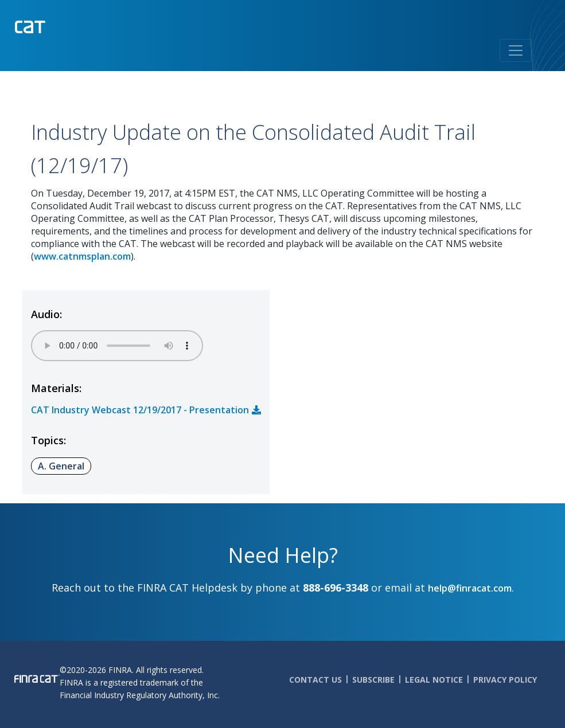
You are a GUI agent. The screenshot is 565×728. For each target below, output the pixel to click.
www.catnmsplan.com (82, 256)
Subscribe (373, 680)
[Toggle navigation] (516, 50)
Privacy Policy (505, 680)
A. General (61, 466)
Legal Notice (434, 680)
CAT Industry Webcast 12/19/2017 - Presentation (140, 410)
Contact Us (315, 680)
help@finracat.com (470, 588)
